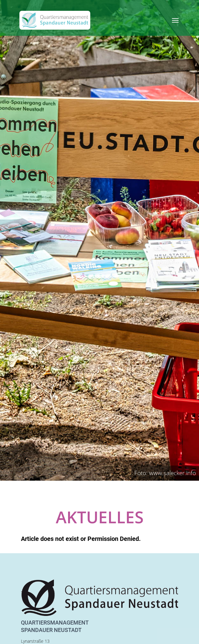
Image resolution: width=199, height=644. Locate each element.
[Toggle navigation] (175, 20)
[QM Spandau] (55, 20)
